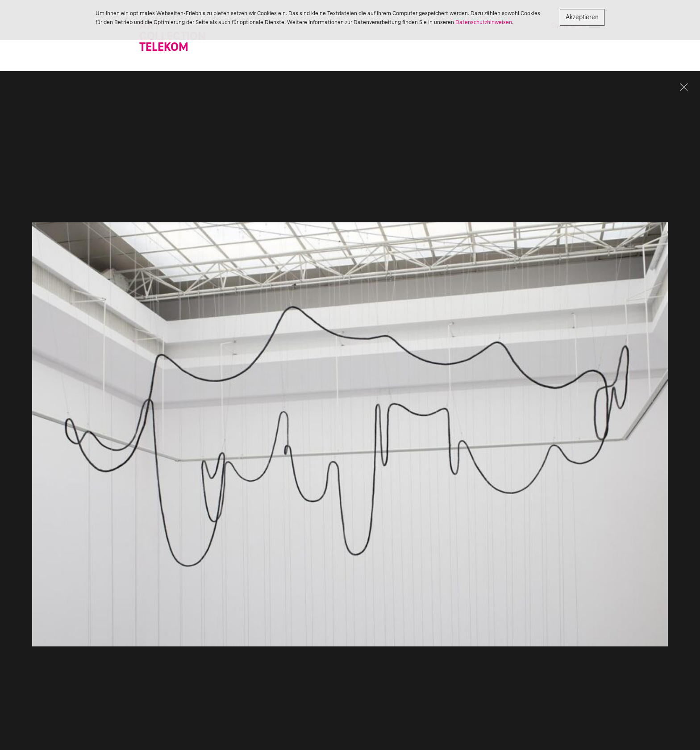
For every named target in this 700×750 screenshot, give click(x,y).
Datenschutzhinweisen (484, 22)
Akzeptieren (582, 17)
